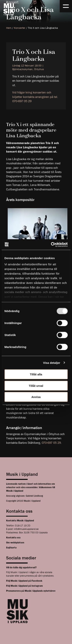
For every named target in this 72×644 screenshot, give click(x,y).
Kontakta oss (13, 538)
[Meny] (66, 6)
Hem (9, 28)
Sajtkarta (11, 548)
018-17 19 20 (23, 526)
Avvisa (36, 397)
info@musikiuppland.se (26, 529)
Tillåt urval (36, 386)
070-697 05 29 (51, 443)
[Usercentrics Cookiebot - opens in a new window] (51, 244)
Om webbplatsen (15, 543)
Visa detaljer (52, 363)
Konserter (20, 28)
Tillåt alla (36, 374)
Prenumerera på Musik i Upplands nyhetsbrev (31, 591)
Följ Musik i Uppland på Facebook (24, 581)
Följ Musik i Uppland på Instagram (24, 586)
